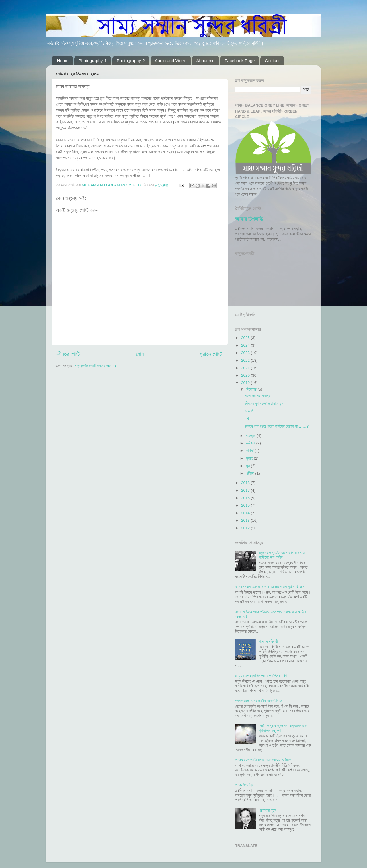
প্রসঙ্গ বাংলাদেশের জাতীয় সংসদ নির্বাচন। (260, 701)
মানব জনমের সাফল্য (257, 396)
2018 (246, 483)
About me (205, 61)
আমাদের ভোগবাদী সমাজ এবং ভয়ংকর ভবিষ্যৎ (263, 760)
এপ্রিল (250, 473)
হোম (140, 354)
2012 (246, 528)
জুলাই (250, 458)
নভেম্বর (251, 436)
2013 (246, 520)
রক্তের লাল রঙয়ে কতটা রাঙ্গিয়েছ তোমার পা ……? (277, 426)
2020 (246, 375)
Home (63, 61)
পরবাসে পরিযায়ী (268, 642)
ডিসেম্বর (252, 389)
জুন (248, 466)
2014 (246, 513)
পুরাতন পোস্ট (211, 354)
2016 (246, 498)
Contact (272, 61)
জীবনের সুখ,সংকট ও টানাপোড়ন (264, 404)
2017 (246, 490)
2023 (246, 353)
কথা (247, 419)
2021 (246, 368)
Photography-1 (93, 61)
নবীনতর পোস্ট (68, 354)
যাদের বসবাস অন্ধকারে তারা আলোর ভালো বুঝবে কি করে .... (273, 587)
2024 (246, 345)
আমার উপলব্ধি (249, 219)
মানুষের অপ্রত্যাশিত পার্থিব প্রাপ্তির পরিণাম (262, 676)
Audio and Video (171, 61)
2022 (246, 360)
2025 (246, 338)
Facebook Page (240, 61)
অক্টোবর (251, 443)
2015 (246, 505)
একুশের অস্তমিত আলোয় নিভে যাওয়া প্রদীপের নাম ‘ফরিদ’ (282, 555)
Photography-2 (131, 61)
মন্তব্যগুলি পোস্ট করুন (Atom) (95, 366)
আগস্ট (250, 451)
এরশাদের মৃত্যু (267, 810)
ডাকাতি (249, 411)
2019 (246, 383)
